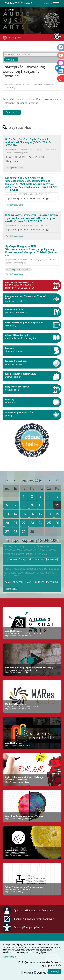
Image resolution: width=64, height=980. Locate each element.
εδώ (12, 99)
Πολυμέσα (11, 589)
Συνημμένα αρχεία (19, 270)
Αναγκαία (28, 973)
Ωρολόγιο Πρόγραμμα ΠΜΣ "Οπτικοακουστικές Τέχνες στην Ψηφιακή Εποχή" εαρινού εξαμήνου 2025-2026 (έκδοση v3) (31, 251)
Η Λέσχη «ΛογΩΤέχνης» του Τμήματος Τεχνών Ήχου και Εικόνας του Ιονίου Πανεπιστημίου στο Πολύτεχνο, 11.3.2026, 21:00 (32, 218)
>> (57, 480)
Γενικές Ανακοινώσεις (15, 168)
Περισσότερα (9, 957)
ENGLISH (49, 3)
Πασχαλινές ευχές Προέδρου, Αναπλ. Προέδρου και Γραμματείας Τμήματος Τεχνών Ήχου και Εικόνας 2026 (31, 573)
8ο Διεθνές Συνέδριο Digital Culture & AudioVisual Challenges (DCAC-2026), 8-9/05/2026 (28, 142)
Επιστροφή (12, 112)
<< (7, 480)
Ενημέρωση (17, 37)
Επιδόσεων (42, 973)
